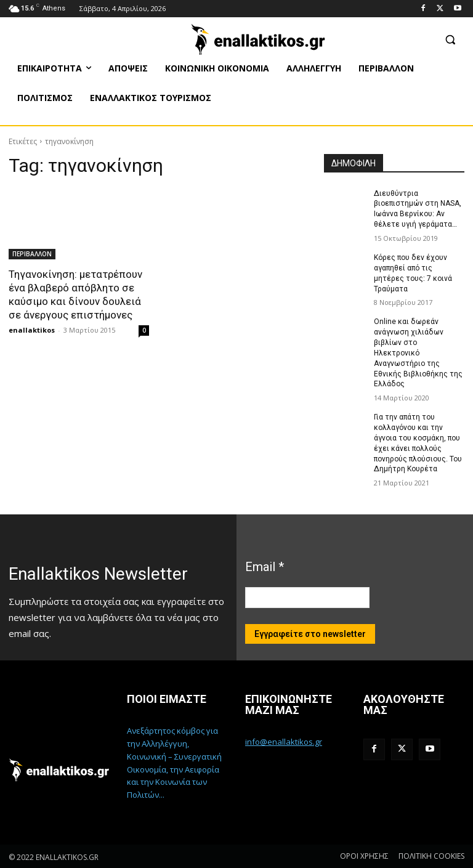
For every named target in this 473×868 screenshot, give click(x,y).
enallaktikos (32, 330)
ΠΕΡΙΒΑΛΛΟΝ (32, 254)
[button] (450, 39)
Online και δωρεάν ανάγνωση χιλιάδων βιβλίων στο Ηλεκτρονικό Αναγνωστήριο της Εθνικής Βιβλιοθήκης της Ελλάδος (418, 353)
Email (265, 566)
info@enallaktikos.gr (284, 741)
